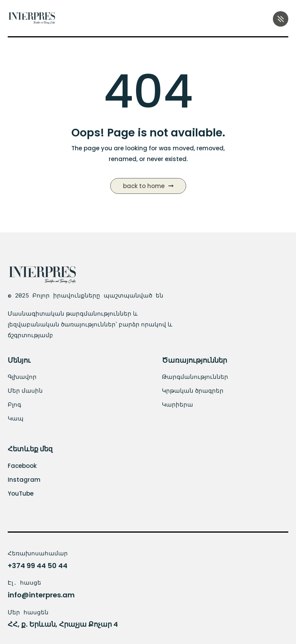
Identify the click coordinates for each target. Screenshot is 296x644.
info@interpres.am (41, 595)
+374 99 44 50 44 (38, 566)
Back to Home (148, 186)
